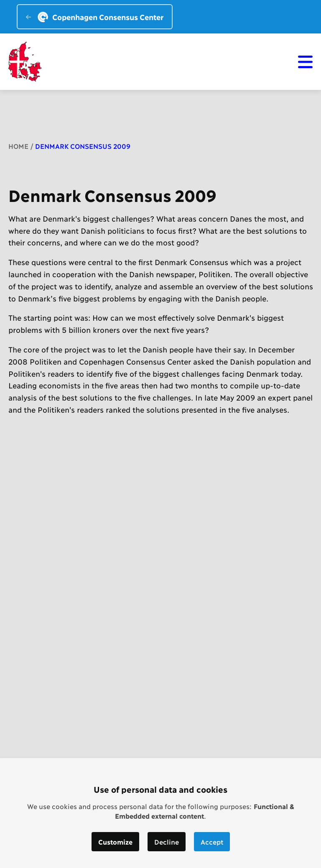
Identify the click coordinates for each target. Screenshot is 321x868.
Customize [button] (115, 841)
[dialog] (160, 813)
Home (18, 146)
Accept (212, 841)
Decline (167, 841)
